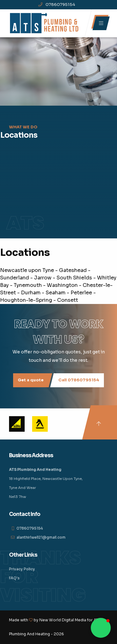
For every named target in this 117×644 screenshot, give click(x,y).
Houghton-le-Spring (26, 300)
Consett (68, 300)
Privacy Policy (22, 569)
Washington (62, 285)
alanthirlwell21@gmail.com (41, 537)
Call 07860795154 (79, 380)
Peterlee (81, 293)
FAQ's (14, 578)
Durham (31, 293)
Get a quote (31, 380)
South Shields (74, 278)
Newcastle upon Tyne (27, 270)
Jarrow (43, 278)
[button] (101, 628)
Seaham (56, 293)
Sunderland (15, 278)
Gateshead (73, 270)
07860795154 (57, 5)
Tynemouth (28, 285)
